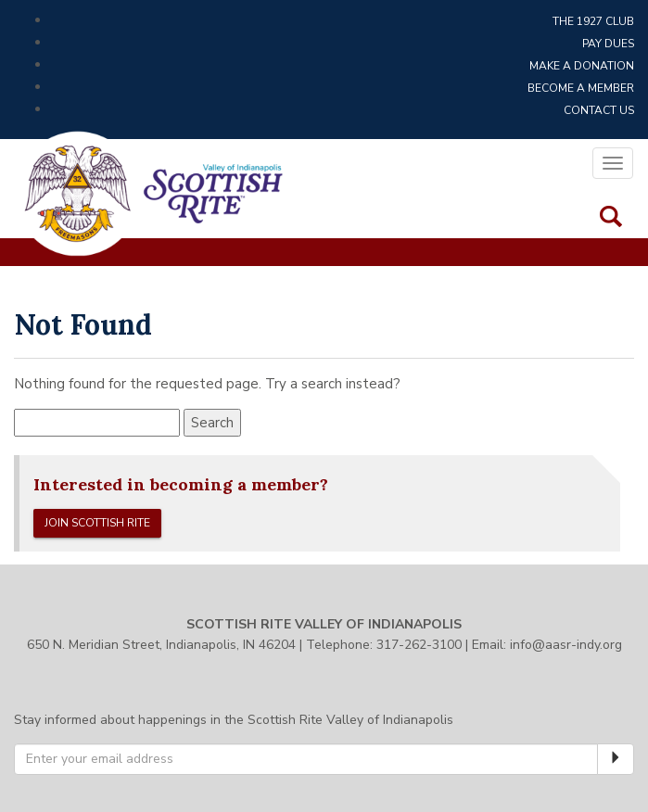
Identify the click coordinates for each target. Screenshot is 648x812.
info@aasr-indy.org (566, 645)
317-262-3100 (419, 645)
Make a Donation (582, 66)
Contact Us (599, 110)
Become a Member (581, 88)
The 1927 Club (593, 21)
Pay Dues (608, 44)
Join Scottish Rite (97, 523)
